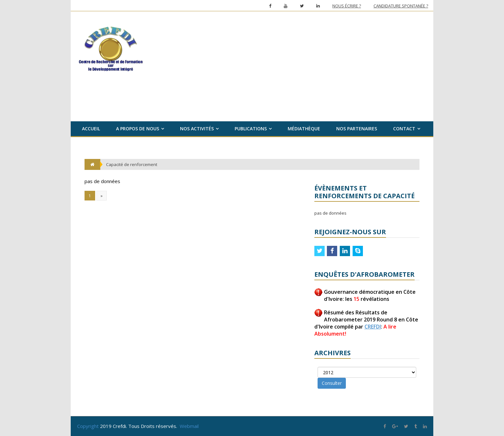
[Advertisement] (296, 63)
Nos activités (197, 129)
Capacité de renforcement (132, 164)
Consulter (332, 383)
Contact (404, 129)
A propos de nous (138, 129)
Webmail (189, 426)
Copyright (88, 426)
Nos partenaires (357, 129)
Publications (251, 129)
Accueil (91, 129)
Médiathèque (304, 129)
